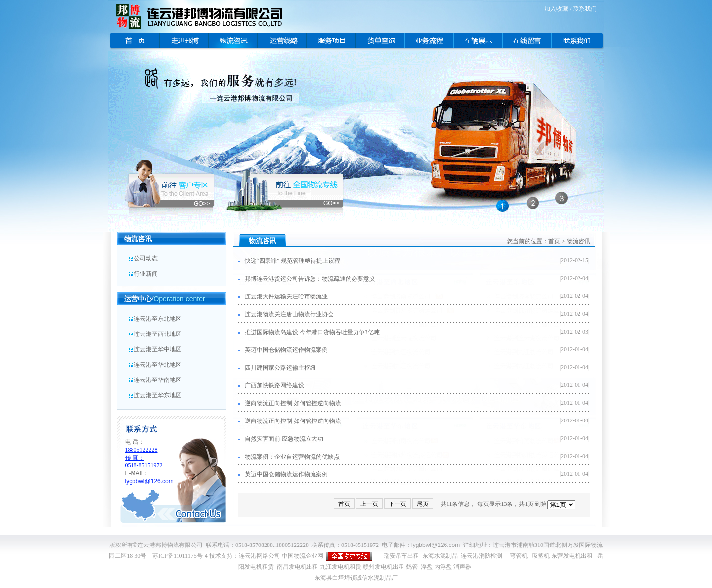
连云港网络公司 (260, 556)
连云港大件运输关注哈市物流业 (283, 296)
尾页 (423, 504)
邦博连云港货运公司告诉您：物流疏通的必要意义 (307, 279)
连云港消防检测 (482, 556)
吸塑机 (541, 556)
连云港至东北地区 (155, 319)
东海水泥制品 (440, 556)
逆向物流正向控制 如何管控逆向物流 (290, 403)
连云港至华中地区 (155, 349)
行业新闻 (143, 274)
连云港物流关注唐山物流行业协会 (286, 314)
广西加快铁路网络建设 (271, 385)
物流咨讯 (578, 241)
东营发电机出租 (572, 556)
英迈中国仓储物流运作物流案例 (283, 350)
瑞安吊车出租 (401, 556)
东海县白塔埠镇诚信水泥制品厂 (356, 578)
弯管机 (519, 556)
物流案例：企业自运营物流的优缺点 (289, 457)
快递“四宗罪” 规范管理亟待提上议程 (289, 261)
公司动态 (143, 258)
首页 (554, 241)
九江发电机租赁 (341, 567)
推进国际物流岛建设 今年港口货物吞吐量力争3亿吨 (309, 332)
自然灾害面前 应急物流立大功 (281, 439)
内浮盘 (443, 567)
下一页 (398, 504)
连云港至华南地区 (155, 380)
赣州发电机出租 (384, 567)
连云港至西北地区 (155, 334)
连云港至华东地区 (155, 395)
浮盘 (427, 567)
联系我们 (585, 9)
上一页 (369, 504)
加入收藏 (556, 9)
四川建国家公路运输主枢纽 (277, 368)
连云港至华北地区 (155, 365)
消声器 (462, 567)
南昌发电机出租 (298, 567)
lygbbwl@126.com (436, 545)
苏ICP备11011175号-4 (180, 556)
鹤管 (412, 567)
